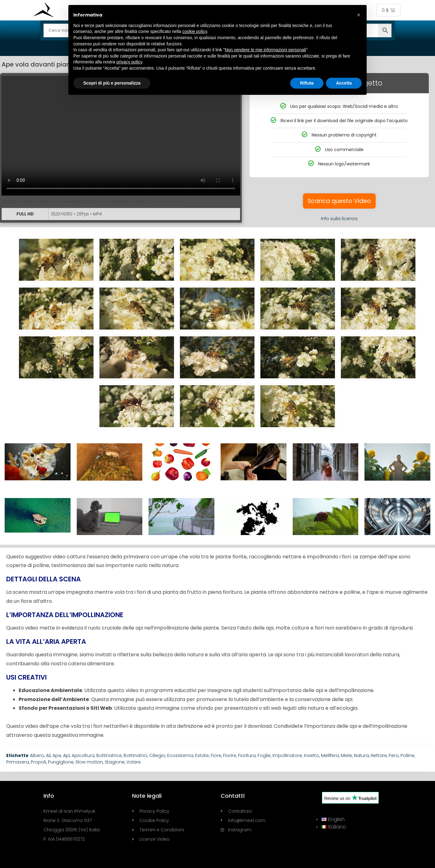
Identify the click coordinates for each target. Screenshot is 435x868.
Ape (57, 755)
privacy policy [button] (129, 62)
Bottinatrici (135, 755)
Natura (361, 755)
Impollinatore (287, 755)
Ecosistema (180, 755)
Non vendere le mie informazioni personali (265, 50)
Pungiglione (61, 762)
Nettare (379, 755)
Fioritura (247, 755)
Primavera (18, 762)
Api (66, 755)
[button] (359, 15)
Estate (202, 755)
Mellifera (330, 755)
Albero (37, 755)
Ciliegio (157, 755)
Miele (346, 755)
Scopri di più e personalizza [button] (112, 83)
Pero (394, 755)
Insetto (311, 755)
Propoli (38, 762)
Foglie (264, 755)
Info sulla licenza (339, 219)
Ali (48, 755)
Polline (408, 755)
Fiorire (230, 755)
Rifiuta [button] (307, 83)
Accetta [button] (344, 83)
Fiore (216, 755)
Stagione (115, 762)
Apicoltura (83, 755)
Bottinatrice (109, 755)
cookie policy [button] (195, 31)
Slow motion (89, 762)
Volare (134, 762)
